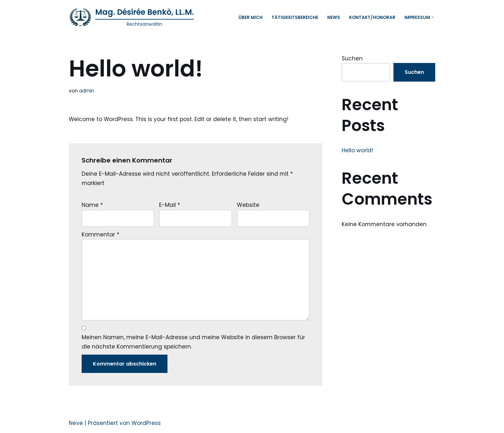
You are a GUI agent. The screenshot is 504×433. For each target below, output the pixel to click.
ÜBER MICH (251, 17)
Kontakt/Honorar (372, 17)
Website (248, 205)
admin (87, 91)
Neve (76, 424)
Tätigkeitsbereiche (295, 17)
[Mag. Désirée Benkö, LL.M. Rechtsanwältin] (131, 17)
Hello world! (357, 150)
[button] (433, 17)
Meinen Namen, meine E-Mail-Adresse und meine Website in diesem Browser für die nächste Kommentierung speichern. (193, 343)
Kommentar (100, 235)
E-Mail (170, 205)
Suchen (352, 58)
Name (92, 205)
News (334, 17)
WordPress (146, 424)
